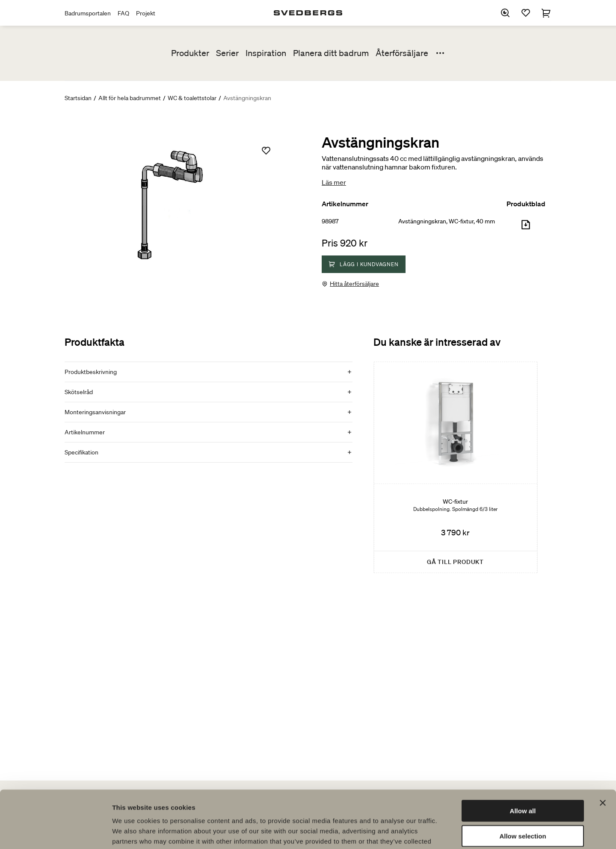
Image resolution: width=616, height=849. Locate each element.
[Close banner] (603, 749)
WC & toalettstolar (192, 98)
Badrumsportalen (88, 13)
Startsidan (78, 98)
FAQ (123, 13)
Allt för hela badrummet (130, 98)
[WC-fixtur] (456, 467)
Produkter (190, 53)
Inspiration (266, 53)
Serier (227, 53)
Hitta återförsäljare (354, 284)
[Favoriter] (526, 13)
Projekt (146, 13)
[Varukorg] (546, 13)
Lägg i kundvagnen (364, 264)
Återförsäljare (402, 53)
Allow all (523, 757)
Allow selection (523, 782)
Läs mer (334, 182)
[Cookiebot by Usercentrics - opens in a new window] (55, 832)
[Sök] (505, 13)
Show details (449, 832)
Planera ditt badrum (331, 53)
